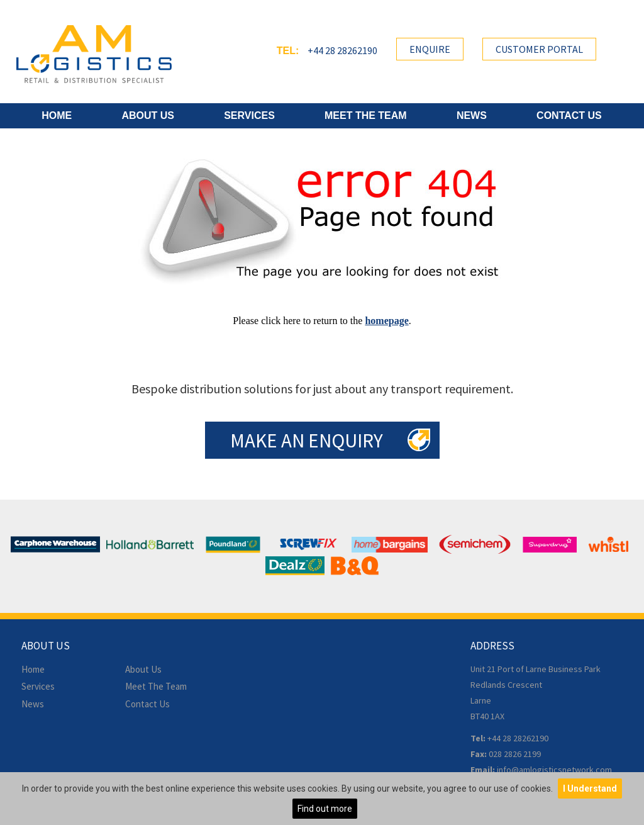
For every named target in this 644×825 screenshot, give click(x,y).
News (472, 115)
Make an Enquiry (307, 440)
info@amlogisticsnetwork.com (554, 770)
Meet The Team (366, 115)
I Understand (590, 789)
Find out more (325, 809)
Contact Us (569, 115)
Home (57, 115)
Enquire (430, 49)
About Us (148, 115)
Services (249, 115)
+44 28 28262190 (342, 50)
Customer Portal (539, 49)
